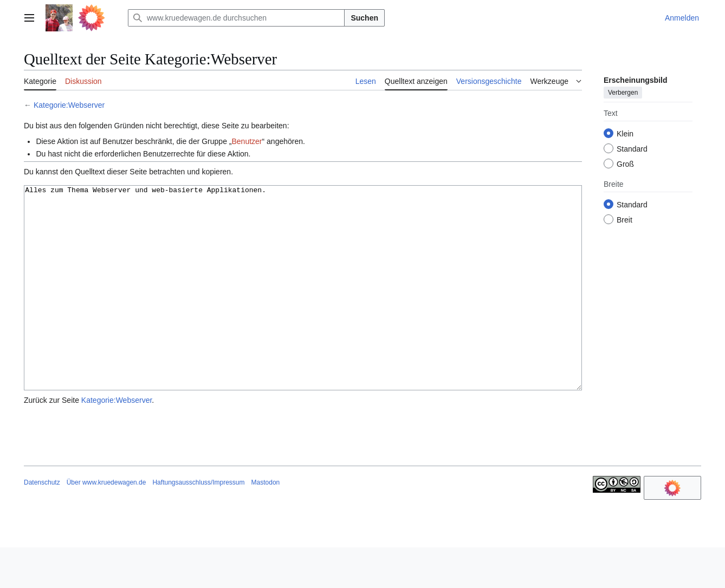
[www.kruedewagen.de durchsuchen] (236, 18)
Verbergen (623, 93)
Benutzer (247, 141)
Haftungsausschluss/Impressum (198, 523)
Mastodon (266, 523)
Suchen (364, 18)
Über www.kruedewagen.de (106, 523)
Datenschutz (42, 523)
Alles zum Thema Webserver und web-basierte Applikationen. (303, 308)
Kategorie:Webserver (69, 105)
